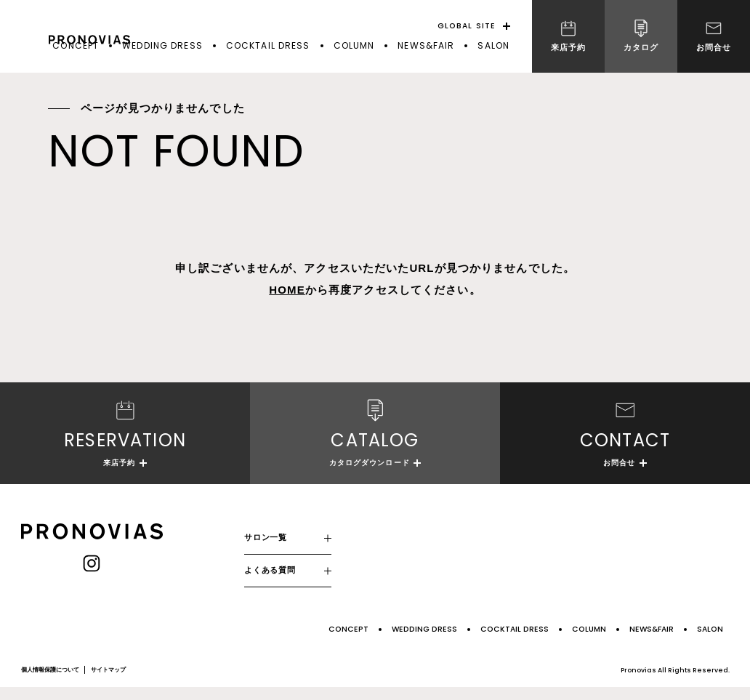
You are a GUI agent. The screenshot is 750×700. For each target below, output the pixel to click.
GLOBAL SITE (467, 26)
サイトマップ (108, 683)
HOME (287, 290)
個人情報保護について (50, 683)
